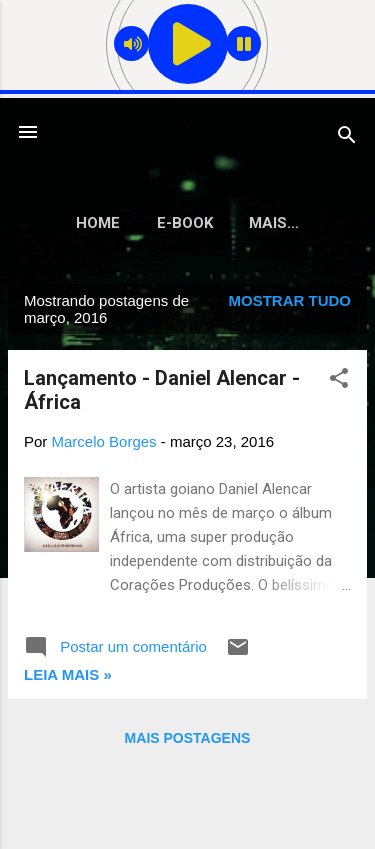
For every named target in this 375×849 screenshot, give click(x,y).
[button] (339, 381)
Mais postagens (188, 738)
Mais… (274, 223)
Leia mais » (68, 674)
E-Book (185, 223)
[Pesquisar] (347, 138)
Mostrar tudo (290, 300)
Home (98, 223)
